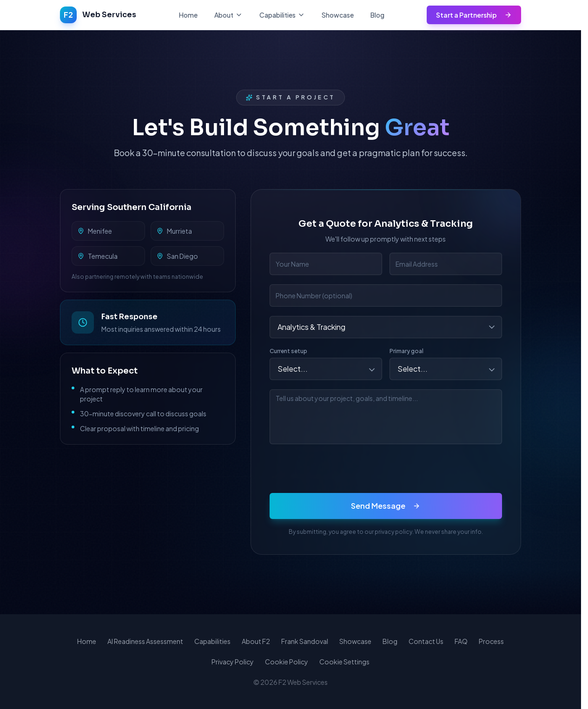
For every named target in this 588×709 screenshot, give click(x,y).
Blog (377, 15)
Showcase (338, 15)
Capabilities (212, 641)
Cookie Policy (287, 662)
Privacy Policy (233, 662)
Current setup (288, 351)
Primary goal (406, 351)
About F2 (256, 641)
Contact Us (426, 641)
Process (491, 641)
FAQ (461, 641)
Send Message (386, 506)
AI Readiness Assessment (145, 641)
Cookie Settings (344, 662)
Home (188, 15)
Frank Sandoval (305, 641)
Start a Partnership (474, 15)
